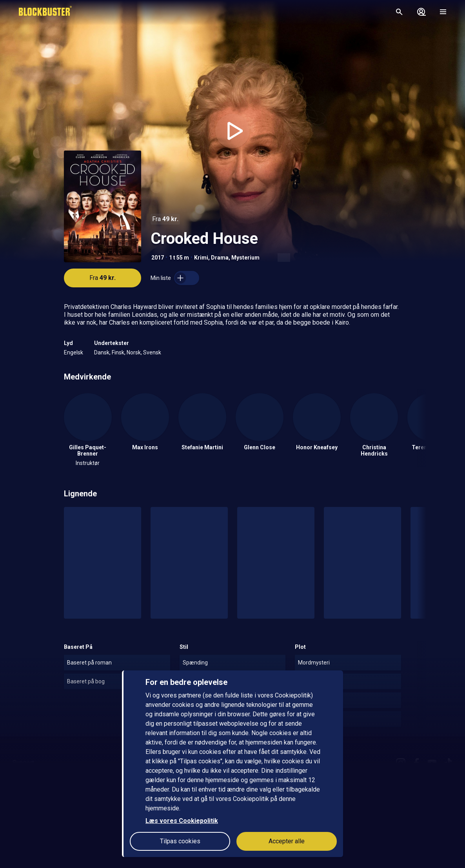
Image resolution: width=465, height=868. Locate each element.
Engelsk (74, 352)
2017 (158, 258)
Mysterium (245, 258)
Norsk (134, 352)
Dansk (102, 352)
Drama (220, 258)
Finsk (118, 352)
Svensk (152, 352)
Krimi (201, 258)
